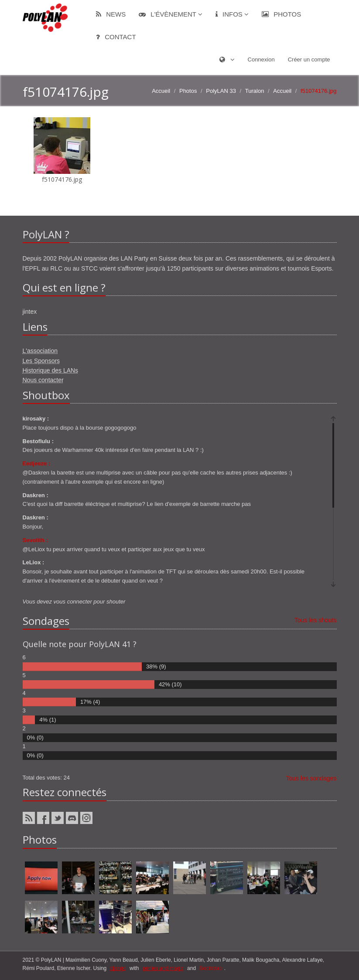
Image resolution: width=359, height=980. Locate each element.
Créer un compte (309, 59)
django (118, 968)
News (111, 14)
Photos (281, 14)
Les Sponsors (41, 361)
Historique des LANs (51, 370)
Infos (232, 14)
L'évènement (171, 14)
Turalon (255, 91)
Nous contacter (43, 380)
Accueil (161, 91)
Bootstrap (210, 968)
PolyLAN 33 (221, 91)
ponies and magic (163, 968)
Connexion (261, 59)
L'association (40, 351)
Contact (116, 37)
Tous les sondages (311, 778)
